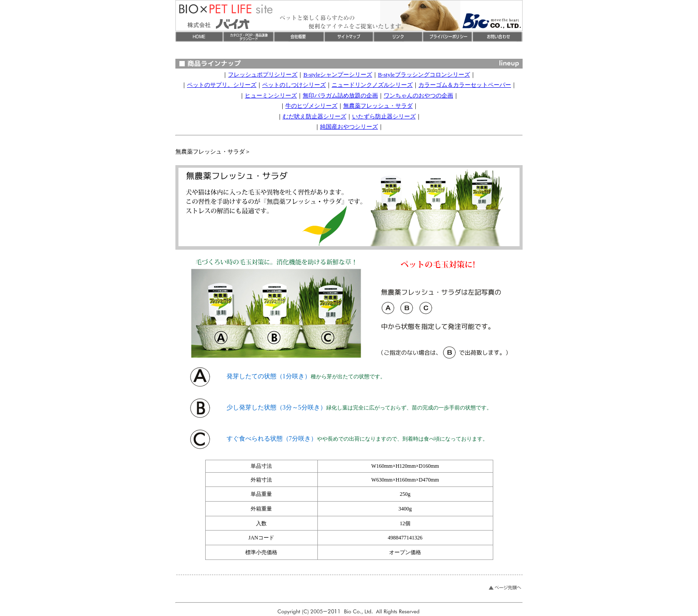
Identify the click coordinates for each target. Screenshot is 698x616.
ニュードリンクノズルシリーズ (372, 85)
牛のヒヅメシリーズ (311, 106)
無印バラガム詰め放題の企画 (340, 95)
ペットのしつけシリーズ (294, 85)
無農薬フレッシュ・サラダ (378, 106)
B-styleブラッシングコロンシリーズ (424, 75)
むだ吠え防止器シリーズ (315, 116)
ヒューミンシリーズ (271, 95)
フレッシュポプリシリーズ (263, 75)
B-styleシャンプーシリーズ (338, 75)
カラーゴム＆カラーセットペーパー (465, 85)
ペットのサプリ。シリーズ (222, 85)
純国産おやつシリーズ (349, 127)
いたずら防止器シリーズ (384, 116)
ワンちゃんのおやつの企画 (418, 95)
